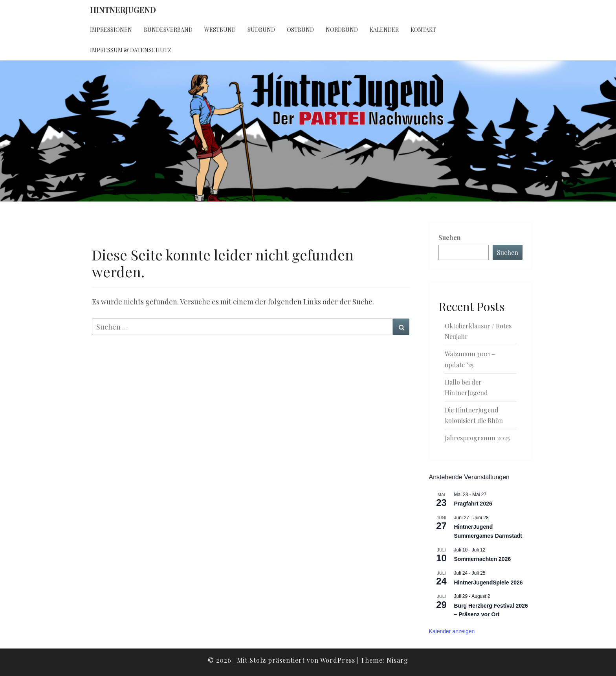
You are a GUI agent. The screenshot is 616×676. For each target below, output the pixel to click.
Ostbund (300, 30)
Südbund (261, 30)
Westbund (220, 30)
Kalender (384, 30)
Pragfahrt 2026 (473, 504)
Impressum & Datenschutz (131, 50)
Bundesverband (168, 30)
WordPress (338, 660)
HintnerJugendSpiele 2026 (489, 583)
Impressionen (111, 30)
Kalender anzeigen (452, 631)
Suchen (450, 237)
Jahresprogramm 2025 (477, 438)
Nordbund (342, 30)
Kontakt (423, 30)
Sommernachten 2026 (483, 559)
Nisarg (397, 660)
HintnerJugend (123, 10)
